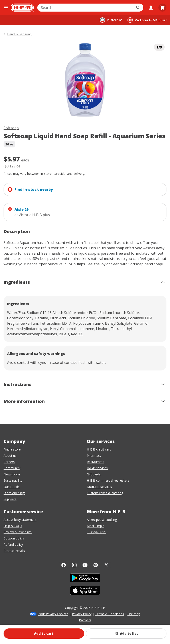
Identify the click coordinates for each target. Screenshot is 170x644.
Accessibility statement (20, 520)
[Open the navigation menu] (6, 8)
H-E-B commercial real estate (108, 480)
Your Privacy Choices (53, 614)
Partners (85, 620)
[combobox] (85, 8)
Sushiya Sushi (96, 532)
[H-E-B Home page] (22, 8)
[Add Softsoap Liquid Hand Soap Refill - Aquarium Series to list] (126, 634)
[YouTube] (85, 565)
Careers (9, 462)
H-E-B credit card (99, 449)
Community (12, 468)
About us (10, 456)
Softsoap (11, 128)
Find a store (12, 449)
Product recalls (14, 551)
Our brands (12, 487)
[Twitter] (106, 565)
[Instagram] (74, 565)
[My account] (151, 8)
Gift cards (94, 474)
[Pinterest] (96, 565)
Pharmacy (94, 456)
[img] (85, 80)
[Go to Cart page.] (162, 8)
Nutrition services (99, 487)
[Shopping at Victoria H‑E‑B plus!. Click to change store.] (147, 20)
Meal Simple (96, 526)
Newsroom (12, 474)
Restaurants (95, 462)
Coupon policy (14, 538)
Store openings (14, 493)
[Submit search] (138, 8)
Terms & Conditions (109, 614)
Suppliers (10, 499)
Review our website (18, 532)
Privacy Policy (82, 614)
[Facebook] (64, 565)
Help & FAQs (13, 526)
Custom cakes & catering (105, 493)
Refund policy (13, 544)
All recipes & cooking (102, 520)
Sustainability (13, 480)
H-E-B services (97, 468)
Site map (134, 614)
